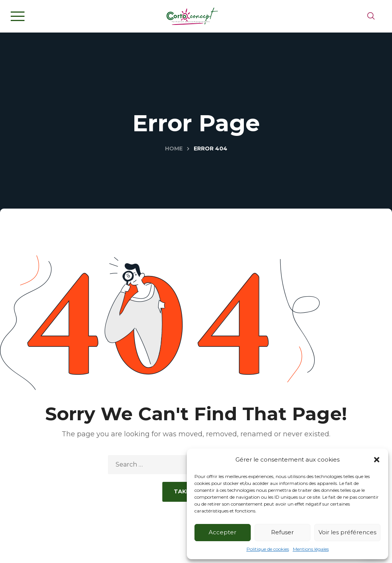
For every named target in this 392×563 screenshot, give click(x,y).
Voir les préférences (347, 532)
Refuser (282, 532)
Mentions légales (311, 549)
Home (174, 149)
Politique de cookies (268, 549)
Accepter (222, 532)
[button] (377, 460)
